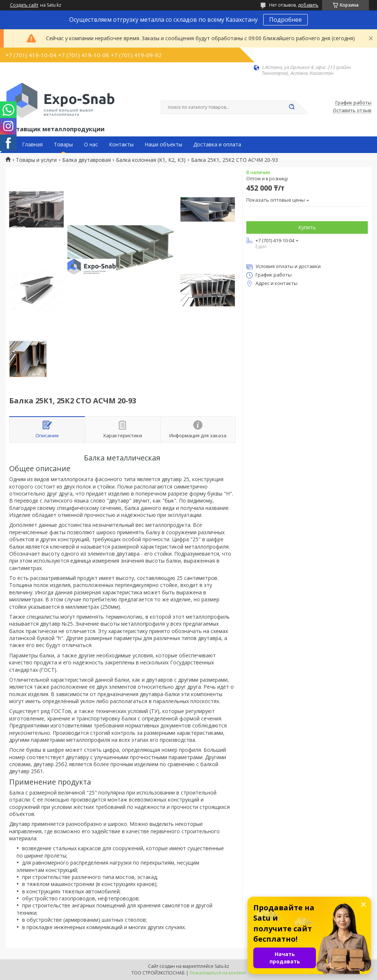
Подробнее (286, 20)
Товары (63, 145)
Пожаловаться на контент (218, 973)
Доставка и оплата (217, 145)
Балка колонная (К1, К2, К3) (151, 160)
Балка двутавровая (87, 160)
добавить (308, 5)
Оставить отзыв (352, 111)
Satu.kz (222, 966)
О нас (91, 145)
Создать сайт (24, 5)
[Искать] (292, 107)
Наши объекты (163, 145)
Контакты (121, 145)
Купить (307, 227)
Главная (32, 145)
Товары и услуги (36, 160)
